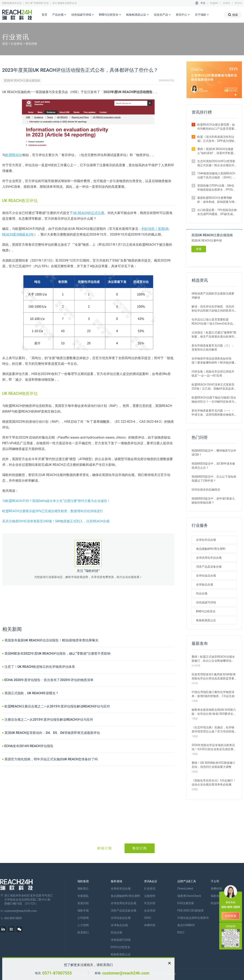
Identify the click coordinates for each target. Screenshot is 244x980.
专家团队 (83, 896)
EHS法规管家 (186, 903)
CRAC (148, 918)
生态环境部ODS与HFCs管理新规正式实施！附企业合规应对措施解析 (216, 163)
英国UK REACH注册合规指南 (22, 80)
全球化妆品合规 (206, 576)
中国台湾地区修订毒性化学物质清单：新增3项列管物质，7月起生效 (213, 694)
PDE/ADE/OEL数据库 (191, 910)
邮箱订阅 (105, 848)
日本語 (226, 3)
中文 (203, 3)
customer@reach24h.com (126, 973)
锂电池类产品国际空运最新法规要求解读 (213, 296)
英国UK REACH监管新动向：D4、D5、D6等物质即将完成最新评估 (52, 733)
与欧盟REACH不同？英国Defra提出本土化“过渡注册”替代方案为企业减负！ (56, 501)
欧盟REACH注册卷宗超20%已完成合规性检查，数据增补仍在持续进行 (53, 511)
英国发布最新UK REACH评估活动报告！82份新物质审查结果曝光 (51, 640)
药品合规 (202, 593)
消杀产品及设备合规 (209, 567)
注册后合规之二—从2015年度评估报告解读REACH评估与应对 (49, 720)
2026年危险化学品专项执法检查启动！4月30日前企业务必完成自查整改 (214, 747)
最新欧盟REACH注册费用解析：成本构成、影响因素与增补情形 (216, 200)
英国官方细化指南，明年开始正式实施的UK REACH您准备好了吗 (51, 759)
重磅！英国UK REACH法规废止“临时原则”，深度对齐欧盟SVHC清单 (215, 151)
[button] (235, 95)
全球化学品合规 (206, 540)
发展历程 (83, 903)
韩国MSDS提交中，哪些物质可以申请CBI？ (214, 453)
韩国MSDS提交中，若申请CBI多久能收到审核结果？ (213, 501)
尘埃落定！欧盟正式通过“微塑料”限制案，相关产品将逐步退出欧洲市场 (214, 335)
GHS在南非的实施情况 (206, 490)
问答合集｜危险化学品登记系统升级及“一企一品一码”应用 (213, 374)
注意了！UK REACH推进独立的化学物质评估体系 (40, 667)
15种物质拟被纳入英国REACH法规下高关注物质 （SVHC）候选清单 (217, 176)
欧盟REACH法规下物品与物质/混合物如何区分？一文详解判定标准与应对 (214, 400)
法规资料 (150, 896)
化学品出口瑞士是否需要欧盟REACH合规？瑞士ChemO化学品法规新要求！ (214, 322)
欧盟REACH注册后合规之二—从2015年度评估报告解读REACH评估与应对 (57, 706)
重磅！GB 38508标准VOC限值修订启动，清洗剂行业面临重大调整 (213, 765)
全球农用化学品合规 (209, 558)
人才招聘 (83, 925)
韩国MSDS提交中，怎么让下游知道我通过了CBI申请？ (214, 479)
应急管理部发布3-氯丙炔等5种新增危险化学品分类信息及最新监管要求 (214, 677)
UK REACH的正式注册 (89, 213)
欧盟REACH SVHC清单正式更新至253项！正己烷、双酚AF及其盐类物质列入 (214, 387)
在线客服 (231, 916)
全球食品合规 (205, 585)
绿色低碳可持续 (83, 15)
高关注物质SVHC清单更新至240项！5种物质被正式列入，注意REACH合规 (56, 521)
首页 (44, 15)
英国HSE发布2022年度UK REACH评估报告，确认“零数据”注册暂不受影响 (58, 654)
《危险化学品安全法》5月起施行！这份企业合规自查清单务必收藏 (214, 782)
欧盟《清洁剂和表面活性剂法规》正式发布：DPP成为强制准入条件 (216, 139)
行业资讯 (17, 44)
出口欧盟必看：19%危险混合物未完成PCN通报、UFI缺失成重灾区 (217, 212)
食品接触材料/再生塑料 (211, 549)
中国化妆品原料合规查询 (193, 918)
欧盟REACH (14, 155)
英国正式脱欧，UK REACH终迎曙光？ (32, 693)
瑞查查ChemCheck (189, 896)
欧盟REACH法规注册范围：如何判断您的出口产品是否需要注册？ (216, 127)
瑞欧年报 (83, 910)
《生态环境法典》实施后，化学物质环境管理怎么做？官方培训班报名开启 (213, 730)
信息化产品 (162, 15)
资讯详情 (31, 44)
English (214, 3)
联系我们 (83, 932)
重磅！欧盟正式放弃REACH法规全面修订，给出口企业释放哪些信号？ (213, 659)
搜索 (233, 15)
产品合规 (59, 15)
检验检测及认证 (138, 15)
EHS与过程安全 (110, 15)
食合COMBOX (186, 925)
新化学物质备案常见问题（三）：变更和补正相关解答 (213, 348)
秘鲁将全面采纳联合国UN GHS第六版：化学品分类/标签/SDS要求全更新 (214, 712)
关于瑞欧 (202, 15)
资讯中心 (183, 15)
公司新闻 (83, 918)
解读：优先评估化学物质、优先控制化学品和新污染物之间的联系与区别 (213, 309)
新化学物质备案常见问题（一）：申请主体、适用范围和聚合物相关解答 (213, 413)
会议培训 (150, 910)
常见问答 (150, 903)
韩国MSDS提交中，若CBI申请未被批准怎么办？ (213, 466)
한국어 (238, 3)
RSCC (181, 932)
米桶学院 (150, 925)
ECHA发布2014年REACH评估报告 (29, 746)
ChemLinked (185, 889)
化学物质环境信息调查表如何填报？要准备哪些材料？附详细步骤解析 (213, 361)
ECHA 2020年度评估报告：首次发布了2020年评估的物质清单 (49, 680)
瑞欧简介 (83, 889)
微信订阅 (140, 848)
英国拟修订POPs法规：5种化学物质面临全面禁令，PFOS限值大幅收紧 (216, 188)
